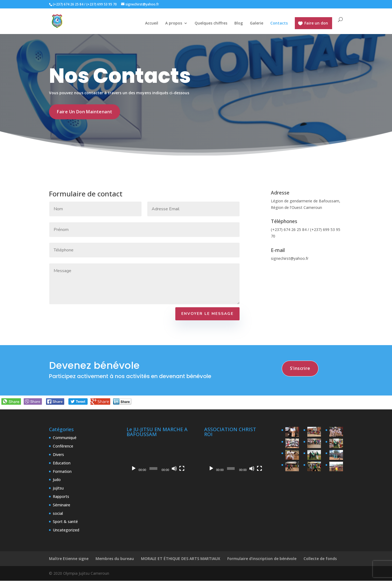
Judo (57, 480)
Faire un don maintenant (85, 112)
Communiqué (65, 438)
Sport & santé (65, 522)
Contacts (279, 23)
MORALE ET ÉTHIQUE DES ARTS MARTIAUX (181, 559)
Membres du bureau (115, 559)
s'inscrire (300, 369)
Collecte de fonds (320, 559)
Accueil (152, 23)
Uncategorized (66, 530)
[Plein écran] (182, 469)
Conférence (63, 447)
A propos (174, 23)
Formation (62, 472)
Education (62, 463)
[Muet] (174, 469)
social (58, 514)
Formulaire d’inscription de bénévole (262, 559)
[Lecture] (134, 469)
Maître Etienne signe (69, 559)
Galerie (257, 23)
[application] (157, 457)
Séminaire (62, 505)
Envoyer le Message (207, 314)
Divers (58, 455)
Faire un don (316, 23)
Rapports (61, 497)
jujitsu (58, 489)
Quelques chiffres (211, 23)
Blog (239, 23)
